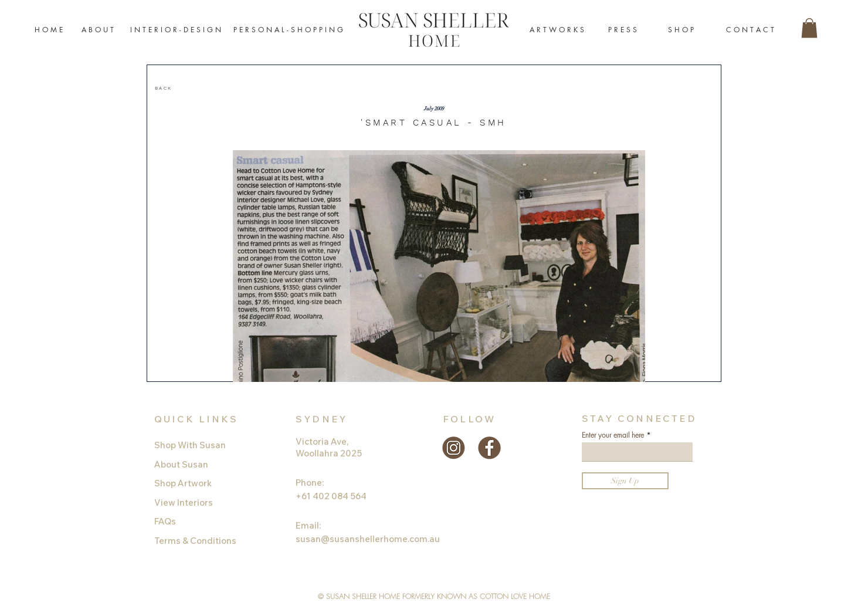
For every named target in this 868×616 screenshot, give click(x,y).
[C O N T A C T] (750, 30)
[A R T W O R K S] (557, 30)
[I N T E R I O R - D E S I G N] (176, 30)
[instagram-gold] (454, 448)
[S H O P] (681, 30)
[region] (210, 89)
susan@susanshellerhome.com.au (368, 539)
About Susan (181, 464)
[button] (809, 28)
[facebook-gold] (489, 448)
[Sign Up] (625, 481)
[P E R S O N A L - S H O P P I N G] (288, 30)
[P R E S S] (623, 30)
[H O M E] (49, 30)
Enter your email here (613, 435)
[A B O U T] (98, 30)
